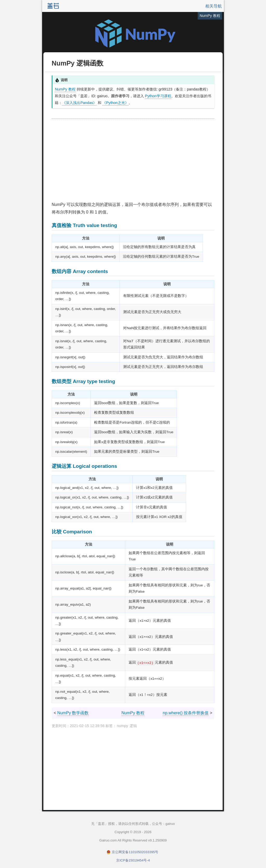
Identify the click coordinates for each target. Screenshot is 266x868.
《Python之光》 (115, 103)
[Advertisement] (133, 160)
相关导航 (214, 6)
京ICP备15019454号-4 (133, 860)
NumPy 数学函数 (73, 713)
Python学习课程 (158, 96)
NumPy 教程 (65, 89)
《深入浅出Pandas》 (79, 103)
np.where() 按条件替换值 (186, 713)
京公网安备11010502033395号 (135, 852)
